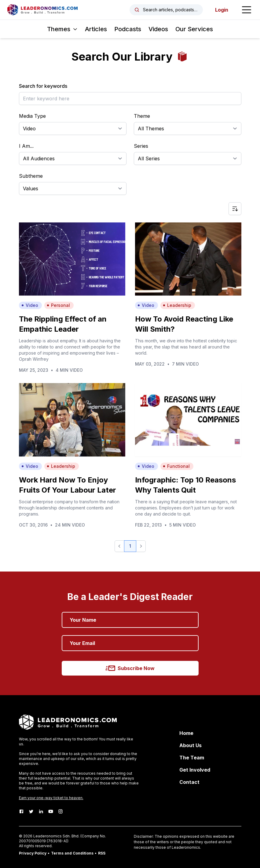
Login (222, 10)
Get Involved (195, 770)
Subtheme (31, 176)
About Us (190, 745)
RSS (102, 853)
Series (141, 146)
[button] (119, 546)
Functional (176, 466)
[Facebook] (21, 811)
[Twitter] (31, 811)
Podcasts (128, 29)
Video (30, 305)
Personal (58, 305)
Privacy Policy (33, 853)
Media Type (32, 116)
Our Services (194, 29)
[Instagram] (60, 811)
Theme (142, 116)
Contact (189, 782)
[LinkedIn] (41, 811)
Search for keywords (43, 86)
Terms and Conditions (72, 853)
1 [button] (130, 546)
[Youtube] (51, 811)
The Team (192, 758)
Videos (158, 29)
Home (186, 733)
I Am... (26, 146)
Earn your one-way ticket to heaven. (51, 798)
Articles (96, 29)
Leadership (177, 305)
